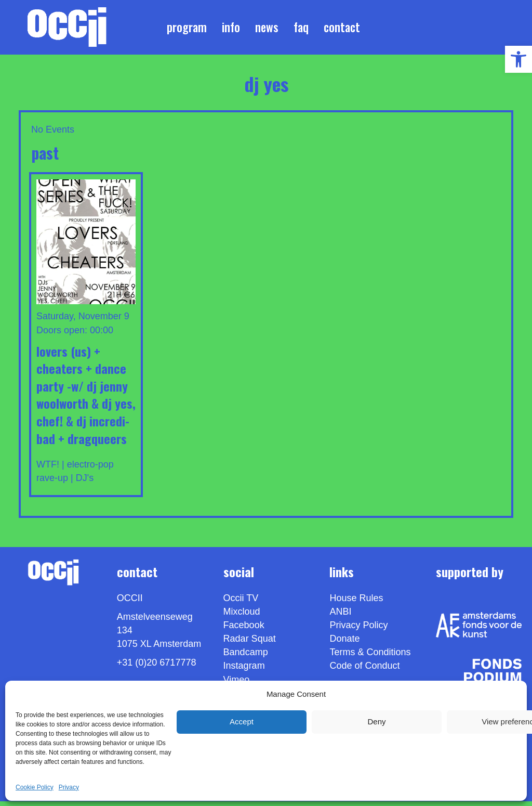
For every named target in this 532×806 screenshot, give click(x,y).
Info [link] (231, 29)
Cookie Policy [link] (35, 787)
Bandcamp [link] (246, 657)
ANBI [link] (340, 616)
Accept (242, 721)
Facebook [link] (244, 630)
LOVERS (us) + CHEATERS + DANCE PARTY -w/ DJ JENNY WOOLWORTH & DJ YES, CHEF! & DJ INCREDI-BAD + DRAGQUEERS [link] (86, 399)
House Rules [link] (356, 603)
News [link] (267, 29)
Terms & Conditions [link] (370, 657)
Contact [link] (342, 29)
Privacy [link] (69, 787)
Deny (376, 721)
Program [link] (187, 29)
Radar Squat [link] (250, 643)
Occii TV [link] (241, 603)
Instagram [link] (244, 670)
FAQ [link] (301, 29)
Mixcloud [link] (242, 616)
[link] (518, 59)
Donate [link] (344, 643)
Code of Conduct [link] (364, 670)
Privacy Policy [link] (358, 630)
